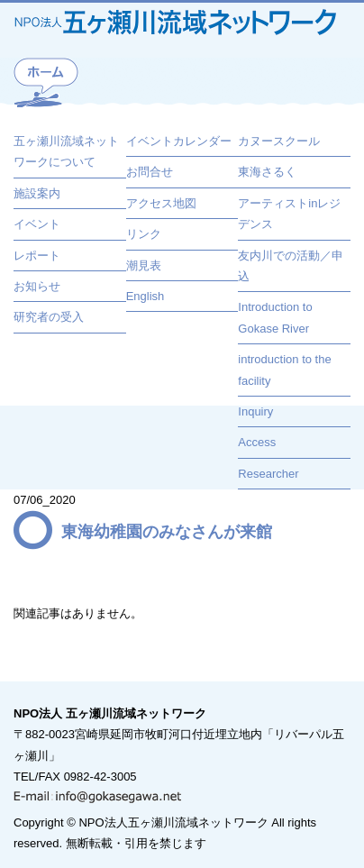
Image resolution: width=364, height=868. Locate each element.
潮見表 (144, 265)
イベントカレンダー (179, 141)
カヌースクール (279, 141)
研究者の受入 (49, 317)
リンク (144, 234)
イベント (37, 224)
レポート (37, 256)
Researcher (268, 474)
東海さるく (267, 172)
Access (257, 442)
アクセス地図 (161, 203)
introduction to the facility (284, 370)
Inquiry (255, 411)
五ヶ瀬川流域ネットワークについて (66, 151)
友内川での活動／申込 (291, 266)
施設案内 (37, 193)
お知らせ (37, 286)
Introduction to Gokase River (275, 317)
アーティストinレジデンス (289, 214)
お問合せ (150, 172)
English (146, 296)
